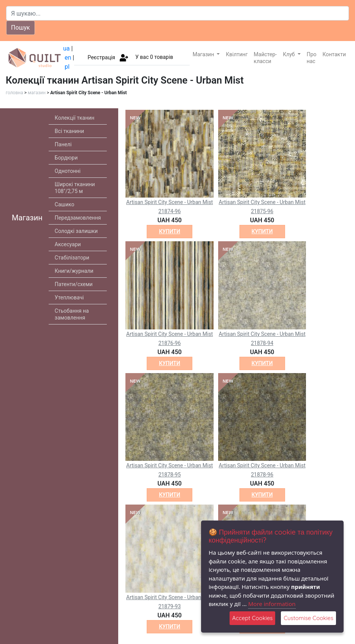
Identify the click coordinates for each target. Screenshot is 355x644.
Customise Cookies (308, 618)
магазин (37, 93)
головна (14, 93)
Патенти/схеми (74, 284)
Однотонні (68, 171)
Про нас (312, 58)
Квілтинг (237, 54)
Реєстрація (101, 57)
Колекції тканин (75, 118)
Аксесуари (68, 244)
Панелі (63, 144)
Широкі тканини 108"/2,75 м (75, 188)
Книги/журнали (74, 271)
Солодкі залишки (76, 231)
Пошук (21, 28)
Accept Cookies (253, 618)
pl (67, 67)
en (68, 58)
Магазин (204, 54)
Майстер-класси (265, 58)
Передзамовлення (78, 218)
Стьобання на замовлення (72, 314)
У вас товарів (154, 57)
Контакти (334, 54)
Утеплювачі (69, 297)
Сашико (65, 204)
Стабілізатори (72, 258)
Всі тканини (69, 131)
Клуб (289, 54)
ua (67, 48)
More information (272, 604)
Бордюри (66, 158)
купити (170, 231)
